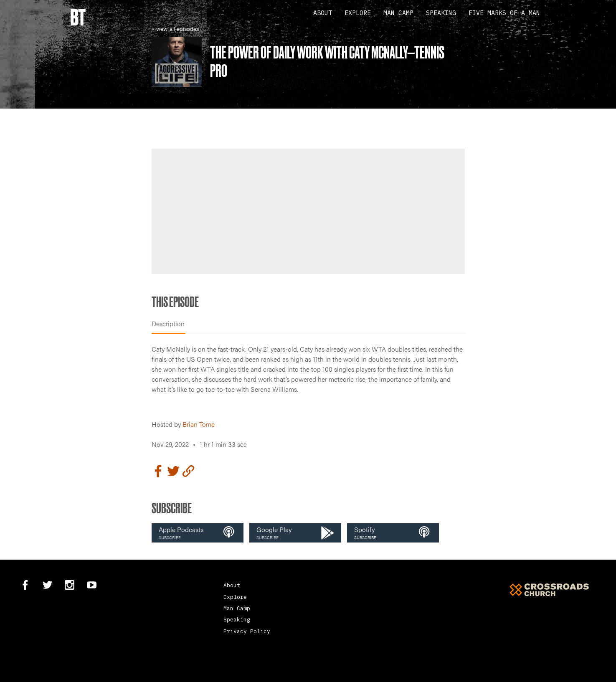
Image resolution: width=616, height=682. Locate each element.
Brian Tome (199, 424)
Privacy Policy (247, 631)
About (323, 13)
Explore (358, 13)
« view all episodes (175, 28)
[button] (198, 533)
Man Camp (398, 13)
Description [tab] (168, 323)
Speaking (441, 13)
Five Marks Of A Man (504, 13)
